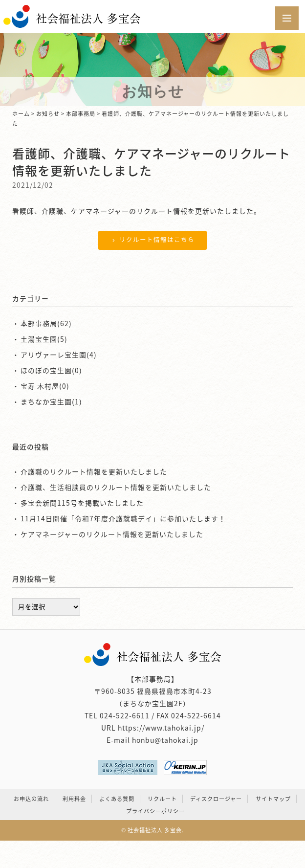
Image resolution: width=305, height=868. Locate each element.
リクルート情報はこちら (152, 239)
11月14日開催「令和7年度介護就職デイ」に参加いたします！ (123, 518)
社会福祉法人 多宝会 (155, 830)
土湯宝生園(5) (44, 339)
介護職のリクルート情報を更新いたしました (94, 471)
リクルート (162, 799)
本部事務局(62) (46, 323)
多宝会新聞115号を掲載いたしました (82, 503)
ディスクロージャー (216, 799)
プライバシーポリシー (155, 811)
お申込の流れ (31, 799)
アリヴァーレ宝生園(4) (59, 355)
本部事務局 (81, 114)
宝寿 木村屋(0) (45, 386)
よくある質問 (117, 799)
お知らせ (48, 114)
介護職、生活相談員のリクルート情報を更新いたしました (116, 487)
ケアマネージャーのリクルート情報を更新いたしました (112, 534)
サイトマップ (273, 799)
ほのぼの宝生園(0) (51, 370)
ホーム (21, 114)
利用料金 (74, 799)
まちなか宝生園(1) (51, 401)
